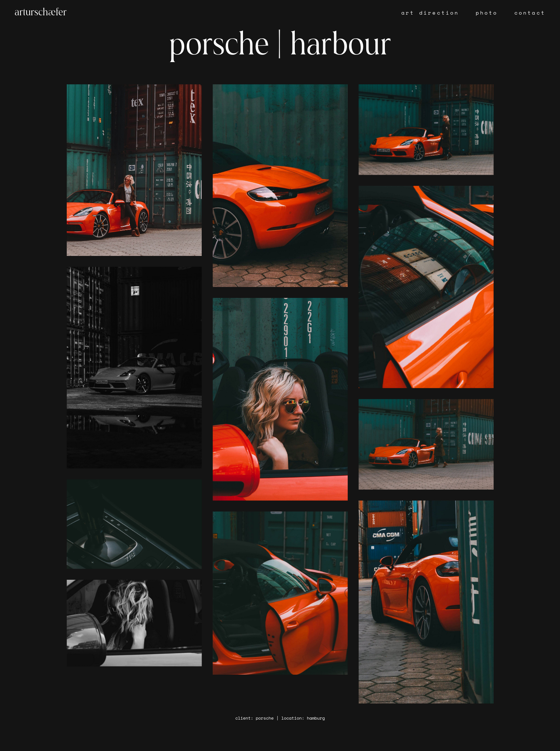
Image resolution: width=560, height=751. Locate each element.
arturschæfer (41, 13)
